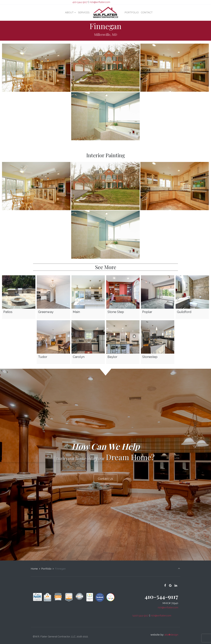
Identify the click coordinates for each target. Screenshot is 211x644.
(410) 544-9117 (141, 613)
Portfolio (46, 566)
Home (34, 566)
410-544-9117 (80, 2)
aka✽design (171, 632)
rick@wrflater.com (100, 2)
